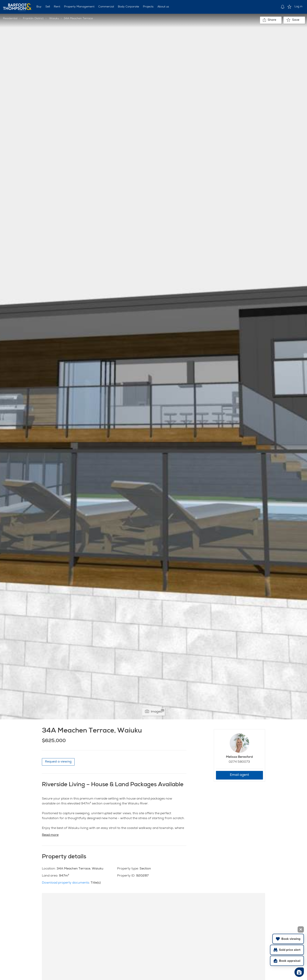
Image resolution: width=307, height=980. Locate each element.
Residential (10, 19)
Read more (50, 835)
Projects (148, 7)
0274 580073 (239, 762)
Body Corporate (128, 7)
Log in (298, 7)
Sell (48, 7)
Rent (57, 7)
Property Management (79, 7)
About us (163, 7)
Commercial (106, 7)
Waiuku (54, 19)
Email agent (239, 775)
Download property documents (65, 883)
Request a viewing (58, 762)
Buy (39, 7)
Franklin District (33, 19)
